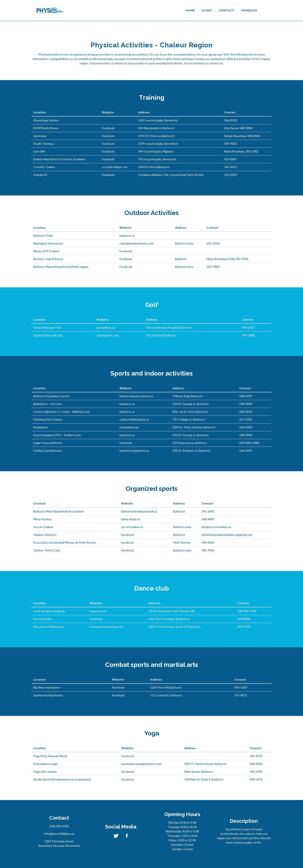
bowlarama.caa (129, 427)
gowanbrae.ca (106, 327)
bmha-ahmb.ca (130, 519)
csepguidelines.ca (61, 59)
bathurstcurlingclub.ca (134, 451)
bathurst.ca (127, 236)
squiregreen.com (108, 335)
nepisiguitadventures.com (137, 243)
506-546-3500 (59, 826)
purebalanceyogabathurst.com (142, 764)
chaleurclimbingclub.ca (134, 419)
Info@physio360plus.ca (59, 834)
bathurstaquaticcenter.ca (136, 396)
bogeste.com (98, 611)
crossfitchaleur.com (115, 167)
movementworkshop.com (106, 627)
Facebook (108, 128)
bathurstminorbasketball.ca (139, 511)
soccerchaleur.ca (132, 527)
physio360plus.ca (113, 120)
